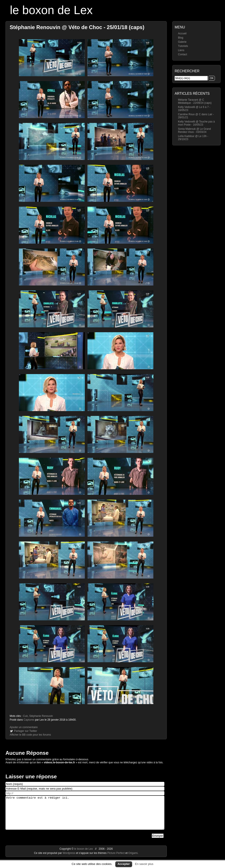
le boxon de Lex (51, 10)
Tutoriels (183, 46)
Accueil (182, 33)
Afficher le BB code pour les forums (30, 735)
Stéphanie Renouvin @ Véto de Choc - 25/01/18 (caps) (77, 27)
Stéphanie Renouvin (41, 716)
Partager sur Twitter (25, 731)
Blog (181, 38)
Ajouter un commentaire (24, 727)
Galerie (182, 42)
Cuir (25, 716)
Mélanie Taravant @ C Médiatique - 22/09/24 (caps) (195, 101)
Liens (181, 50)
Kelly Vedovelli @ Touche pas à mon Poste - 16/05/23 (196, 123)
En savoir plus (144, 864)
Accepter (124, 864)
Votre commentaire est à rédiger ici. (85, 816)
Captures (29, 720)
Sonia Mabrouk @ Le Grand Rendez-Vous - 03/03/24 (194, 130)
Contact (182, 54)
